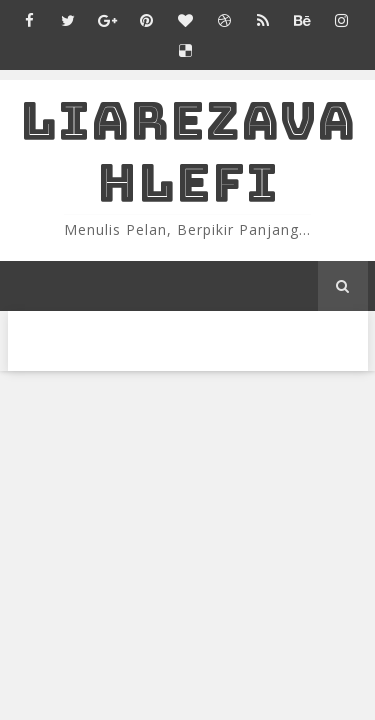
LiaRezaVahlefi (188, 151)
